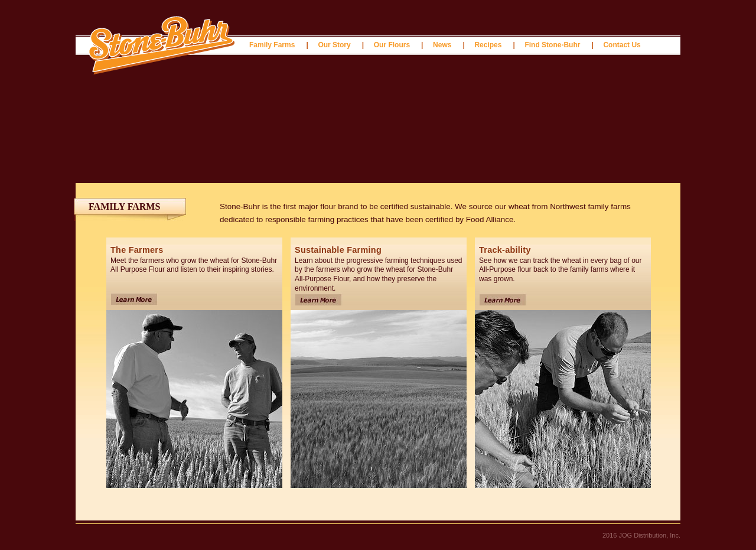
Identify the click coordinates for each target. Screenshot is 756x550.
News (442, 45)
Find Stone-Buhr (552, 45)
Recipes (488, 45)
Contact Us (622, 45)
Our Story (334, 45)
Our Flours (392, 45)
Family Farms (272, 45)
